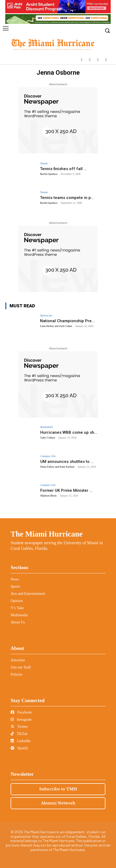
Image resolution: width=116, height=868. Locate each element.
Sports (15, 586)
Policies (16, 674)
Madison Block (48, 496)
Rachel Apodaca (49, 174)
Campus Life (48, 456)
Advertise (18, 660)
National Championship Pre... (67, 321)
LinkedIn (21, 741)
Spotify (19, 748)
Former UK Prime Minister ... (66, 490)
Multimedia (19, 615)
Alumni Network (58, 803)
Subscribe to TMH (58, 789)
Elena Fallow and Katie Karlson (57, 467)
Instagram (21, 719)
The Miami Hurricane (47, 534)
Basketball (46, 427)
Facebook (21, 712)
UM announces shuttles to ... (67, 462)
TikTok (19, 734)
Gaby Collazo (48, 438)
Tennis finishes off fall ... (63, 169)
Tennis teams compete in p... (67, 198)
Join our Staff (21, 667)
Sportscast (46, 315)
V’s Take (17, 608)
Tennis (44, 163)
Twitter (19, 727)
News (15, 579)
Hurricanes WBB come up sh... (69, 432)
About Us (18, 622)
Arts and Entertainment (28, 594)
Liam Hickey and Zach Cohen (56, 326)
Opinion (17, 601)
